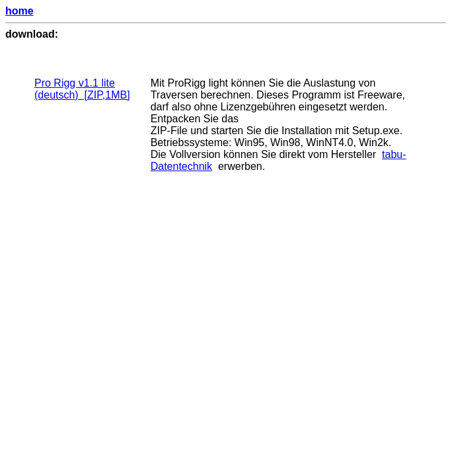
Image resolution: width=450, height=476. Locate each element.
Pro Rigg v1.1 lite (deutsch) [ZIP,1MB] (82, 89)
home (19, 11)
